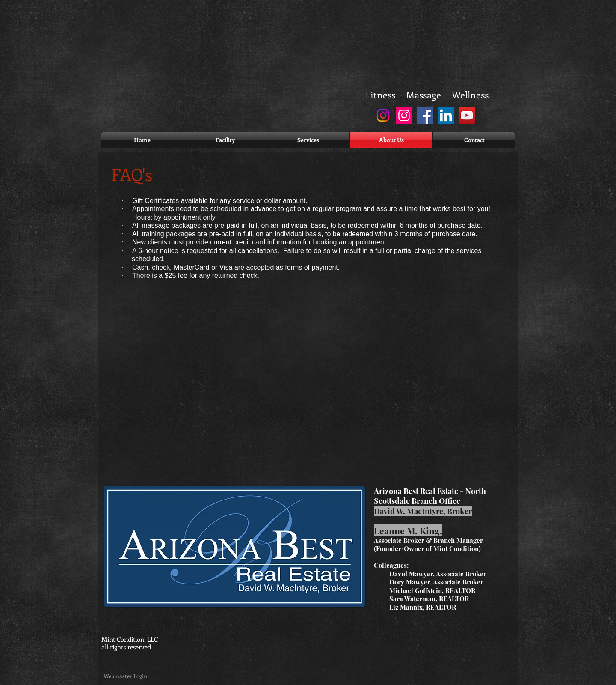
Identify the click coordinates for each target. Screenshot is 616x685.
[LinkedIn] (446, 115)
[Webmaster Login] (125, 676)
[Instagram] (383, 115)
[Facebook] (425, 115)
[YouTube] (467, 115)
